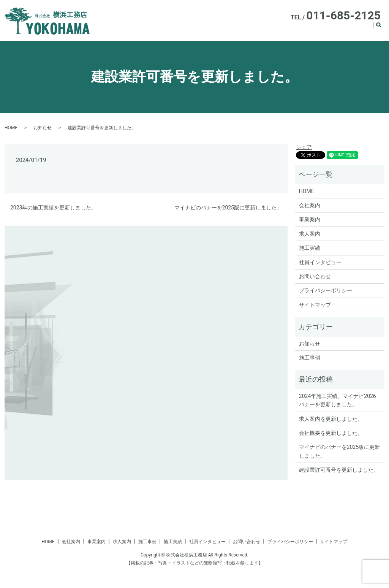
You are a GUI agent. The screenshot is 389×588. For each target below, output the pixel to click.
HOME (182, 29)
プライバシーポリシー (326, 290)
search (383, 29)
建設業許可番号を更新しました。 (339, 470)
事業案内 (232, 29)
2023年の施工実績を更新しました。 (53, 208)
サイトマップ (315, 305)
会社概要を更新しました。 (331, 433)
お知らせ (43, 128)
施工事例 (333, 29)
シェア (304, 147)
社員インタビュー (296, 29)
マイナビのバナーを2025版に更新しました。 (228, 208)
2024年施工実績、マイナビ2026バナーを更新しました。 (338, 400)
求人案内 (259, 29)
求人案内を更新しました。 (331, 419)
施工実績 (360, 29)
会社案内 (206, 29)
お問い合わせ (315, 276)
